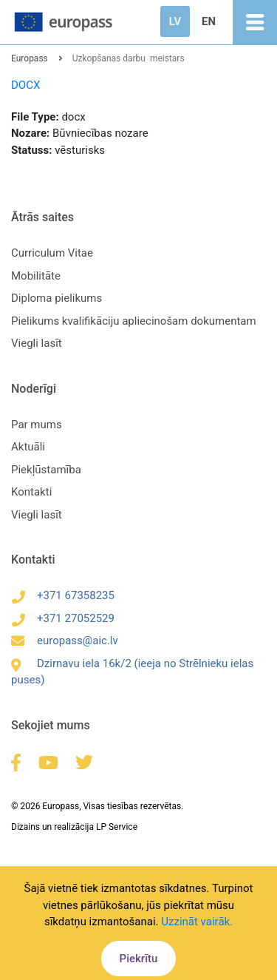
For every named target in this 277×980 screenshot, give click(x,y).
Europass (30, 58)
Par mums (37, 425)
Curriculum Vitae (52, 253)
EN (209, 21)
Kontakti (31, 492)
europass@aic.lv (65, 641)
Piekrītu (139, 959)
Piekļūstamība (46, 470)
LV (175, 21)
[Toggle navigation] (255, 22)
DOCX (25, 85)
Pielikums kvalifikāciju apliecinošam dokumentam (134, 321)
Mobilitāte (36, 276)
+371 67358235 (63, 595)
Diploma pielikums (57, 298)
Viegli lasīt (37, 343)
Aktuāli (28, 447)
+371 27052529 (63, 618)
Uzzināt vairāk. (197, 922)
